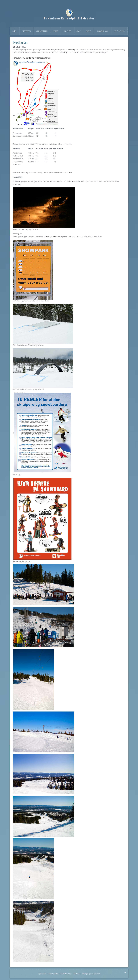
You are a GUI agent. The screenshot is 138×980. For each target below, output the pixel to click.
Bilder (89, 31)
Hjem (14, 31)
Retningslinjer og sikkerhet (91, 974)
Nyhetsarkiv (42, 974)
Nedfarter (26, 31)
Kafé (79, 31)
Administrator (54, 974)
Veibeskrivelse (66, 974)
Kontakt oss (119, 31)
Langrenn (76, 974)
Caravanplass (103, 31)
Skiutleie (67, 31)
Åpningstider (42, 31)
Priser (56, 31)
